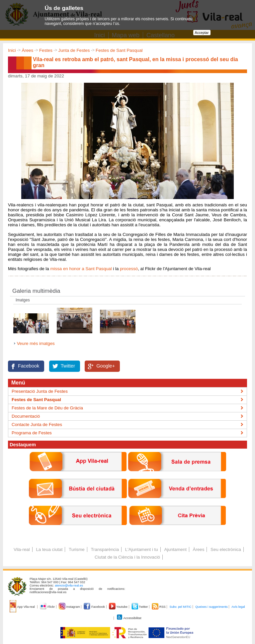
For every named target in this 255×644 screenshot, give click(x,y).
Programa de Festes (32, 433)
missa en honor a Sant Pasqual (81, 269)
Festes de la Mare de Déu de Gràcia (47, 408)
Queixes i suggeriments (211, 607)
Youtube (119, 607)
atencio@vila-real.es (69, 586)
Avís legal (238, 607)
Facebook (29, 366)
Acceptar (202, 33)
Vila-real (22, 549)
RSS (159, 607)
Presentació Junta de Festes (40, 391)
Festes (46, 50)
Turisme (77, 549)
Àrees (27, 50)
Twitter (68, 366)
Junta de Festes (74, 50)
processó (129, 269)
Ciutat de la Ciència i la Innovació (127, 557)
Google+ (106, 366)
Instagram (70, 607)
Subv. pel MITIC (180, 607)
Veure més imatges (36, 343)
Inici (12, 50)
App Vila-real (23, 607)
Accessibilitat (129, 618)
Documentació (26, 416)
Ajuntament (175, 549)
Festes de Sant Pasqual (119, 50)
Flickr (48, 607)
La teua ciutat (49, 549)
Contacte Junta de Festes (37, 425)
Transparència (105, 549)
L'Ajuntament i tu (142, 549)
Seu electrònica (226, 549)
